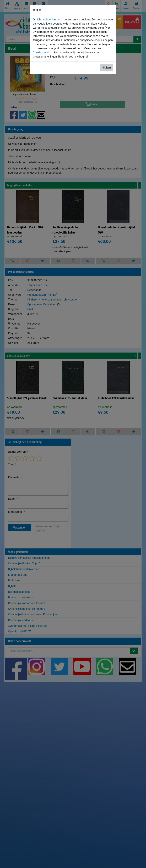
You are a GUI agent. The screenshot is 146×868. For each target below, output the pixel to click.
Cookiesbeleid (42, 52)
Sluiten (106, 68)
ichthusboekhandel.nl (50, 19)
